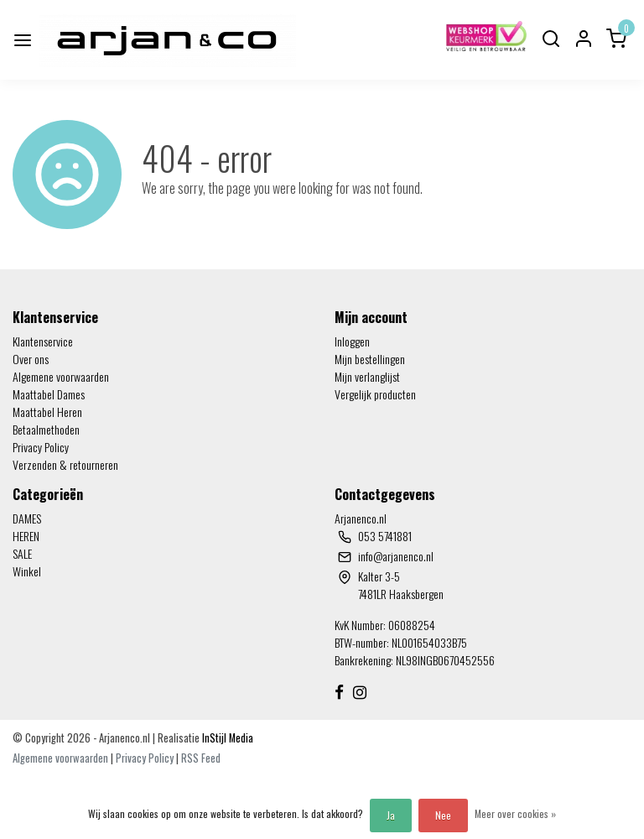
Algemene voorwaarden (61, 376)
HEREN (26, 536)
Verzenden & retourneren (65, 464)
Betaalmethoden (46, 429)
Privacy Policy (41, 447)
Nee (443, 815)
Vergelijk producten (375, 394)
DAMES (27, 518)
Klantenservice (43, 341)
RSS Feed (201, 758)
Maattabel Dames (49, 394)
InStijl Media (226, 738)
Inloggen (352, 341)
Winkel (27, 571)
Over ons (31, 359)
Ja (391, 815)
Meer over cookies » (515, 813)
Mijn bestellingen (370, 359)
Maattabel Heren (47, 412)
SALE (22, 553)
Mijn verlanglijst (367, 376)
